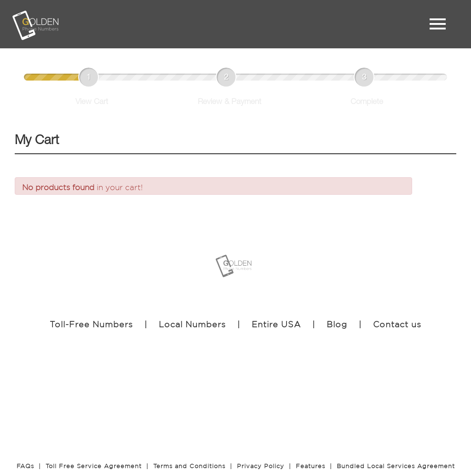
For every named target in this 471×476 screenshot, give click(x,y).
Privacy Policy (261, 466)
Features (310, 466)
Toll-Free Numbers (91, 324)
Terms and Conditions (189, 466)
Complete (367, 102)
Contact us (397, 324)
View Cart (92, 102)
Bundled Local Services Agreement (396, 466)
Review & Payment (230, 102)
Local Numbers (192, 324)
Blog (337, 324)
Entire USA (276, 324)
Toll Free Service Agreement (94, 466)
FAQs (25, 466)
